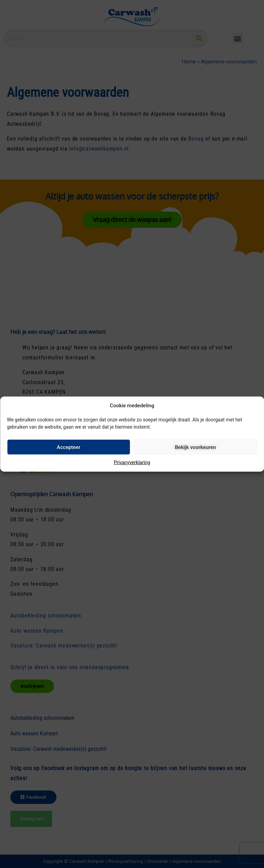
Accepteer (68, 447)
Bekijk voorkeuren (196, 447)
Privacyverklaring (132, 462)
